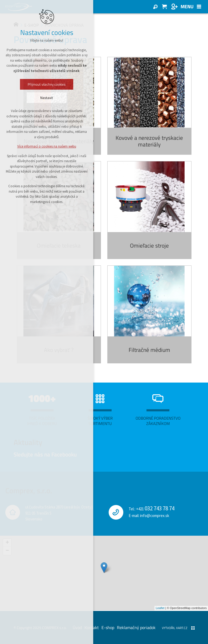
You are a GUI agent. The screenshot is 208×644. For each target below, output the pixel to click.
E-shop (108, 627)
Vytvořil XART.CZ (175, 628)
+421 (155, 509)
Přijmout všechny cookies (47, 84)
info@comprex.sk (155, 516)
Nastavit (47, 98)
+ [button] (7, 543)
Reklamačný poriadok (136, 627)
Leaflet (160, 608)
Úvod (77, 627)
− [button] (7, 551)
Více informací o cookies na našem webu (47, 146)
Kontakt (92, 627)
